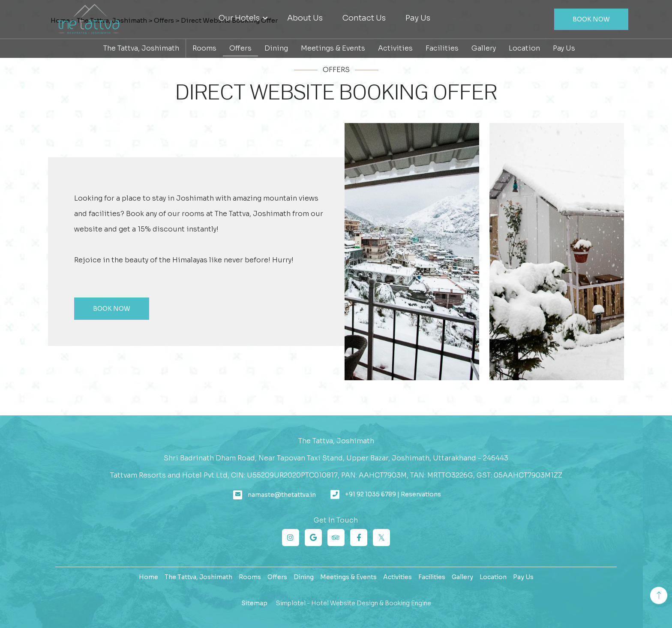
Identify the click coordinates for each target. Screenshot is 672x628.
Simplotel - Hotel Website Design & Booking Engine (354, 603)
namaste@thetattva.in (282, 495)
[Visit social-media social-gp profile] (313, 538)
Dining (276, 48)
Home (148, 577)
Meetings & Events (333, 48)
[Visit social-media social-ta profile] (336, 538)
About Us (305, 18)
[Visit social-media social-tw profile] (381, 538)
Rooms (204, 48)
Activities (395, 48)
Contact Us (364, 18)
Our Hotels (243, 18)
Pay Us (418, 18)
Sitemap (254, 603)
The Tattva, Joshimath (141, 48)
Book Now (591, 19)
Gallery (484, 48)
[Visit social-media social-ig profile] (291, 538)
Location (524, 48)
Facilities (442, 48)
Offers (240, 48)
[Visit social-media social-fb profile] (359, 538)
